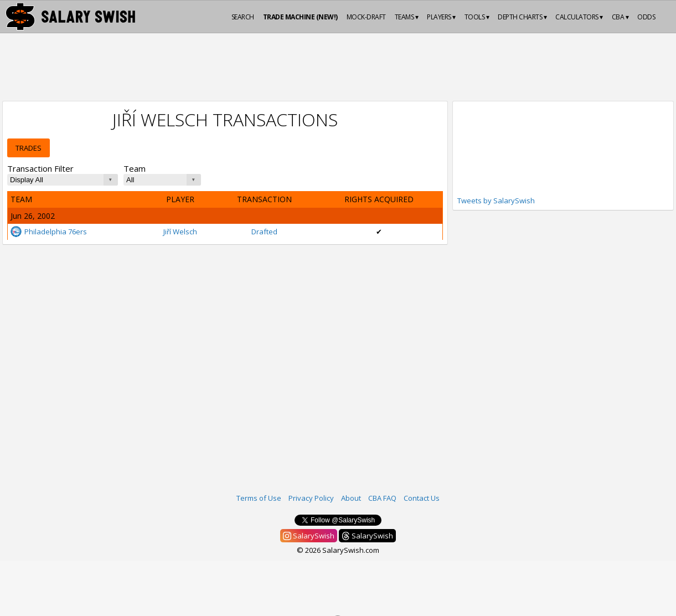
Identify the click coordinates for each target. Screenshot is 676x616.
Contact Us (422, 498)
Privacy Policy (311, 498)
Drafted (264, 232)
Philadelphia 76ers (49, 232)
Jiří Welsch (180, 232)
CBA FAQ (382, 498)
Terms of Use (259, 498)
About (351, 498)
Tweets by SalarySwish (496, 201)
